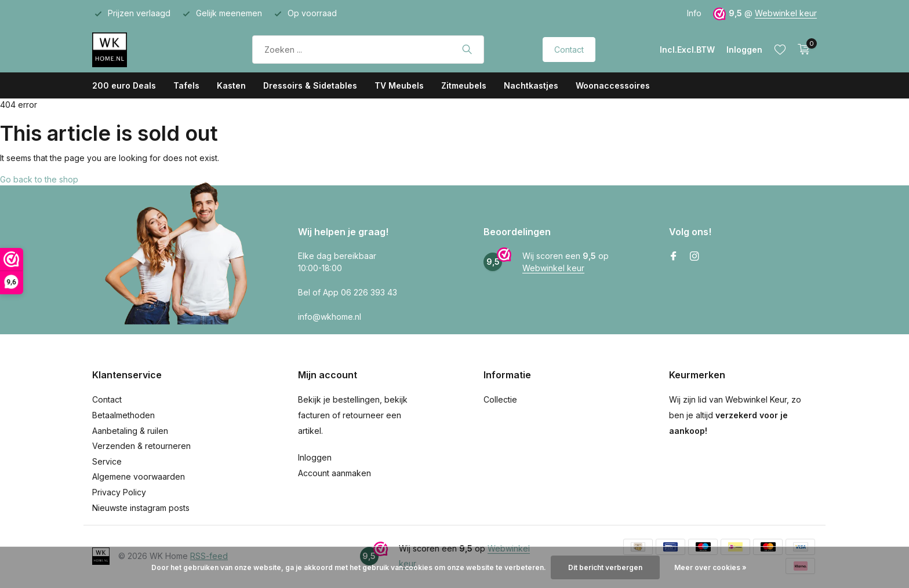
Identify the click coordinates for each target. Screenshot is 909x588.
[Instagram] (695, 257)
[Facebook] (674, 257)
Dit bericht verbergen (605, 567)
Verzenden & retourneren (141, 446)
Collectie (500, 399)
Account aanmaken (334, 473)
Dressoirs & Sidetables (310, 85)
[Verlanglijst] (780, 49)
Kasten (231, 85)
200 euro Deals (124, 85)
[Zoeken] (368, 50)
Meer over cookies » (710, 567)
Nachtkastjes (531, 85)
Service (107, 461)
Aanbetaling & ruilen (130, 431)
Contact (569, 50)
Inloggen (315, 457)
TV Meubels (399, 85)
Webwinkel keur (786, 13)
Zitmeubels (464, 85)
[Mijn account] (744, 50)
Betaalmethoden (123, 415)
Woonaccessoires (613, 85)
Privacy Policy (119, 492)
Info (694, 13)
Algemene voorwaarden (139, 476)
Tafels (186, 85)
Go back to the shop (39, 179)
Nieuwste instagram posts (141, 508)
